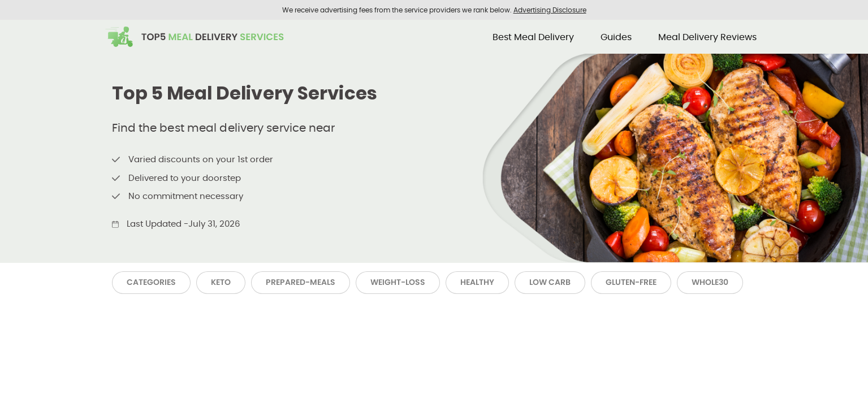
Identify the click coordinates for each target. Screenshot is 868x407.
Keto (221, 282)
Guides (616, 37)
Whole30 (710, 282)
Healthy (477, 282)
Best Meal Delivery (533, 37)
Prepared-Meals (301, 282)
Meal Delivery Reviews (707, 37)
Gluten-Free (631, 282)
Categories (151, 282)
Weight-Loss (398, 282)
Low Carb (550, 282)
